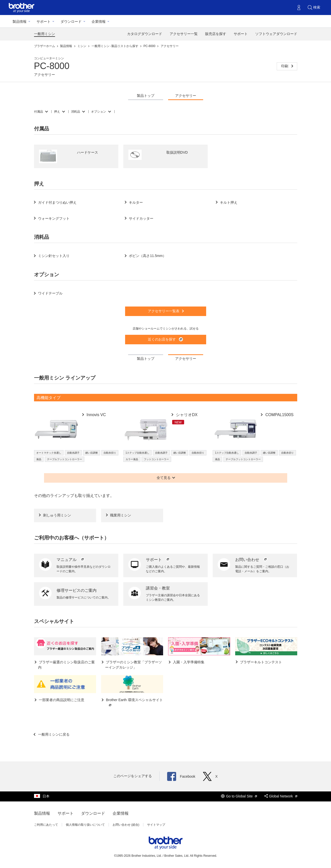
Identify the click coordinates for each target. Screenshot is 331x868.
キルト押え (229, 202)
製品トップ (146, 96)
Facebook (181, 776)
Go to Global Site (239, 796)
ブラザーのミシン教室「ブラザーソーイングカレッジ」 (134, 665)
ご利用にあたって (46, 825)
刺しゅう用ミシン (57, 515)
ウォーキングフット (54, 218)
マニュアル (71, 560)
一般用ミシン (45, 34)
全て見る (164, 478)
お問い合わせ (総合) (126, 825)
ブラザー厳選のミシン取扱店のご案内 (67, 665)
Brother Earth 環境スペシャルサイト (134, 703)
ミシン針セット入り (54, 256)
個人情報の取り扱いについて (85, 825)
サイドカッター (141, 218)
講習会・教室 (158, 588)
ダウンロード (71, 22)
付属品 (39, 112)
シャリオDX (186, 415)
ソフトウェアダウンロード (276, 34)
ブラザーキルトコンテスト (261, 662)
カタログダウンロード (145, 34)
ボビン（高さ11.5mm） (147, 256)
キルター (136, 202)
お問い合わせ (251, 560)
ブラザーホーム (45, 46)
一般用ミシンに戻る (54, 734)
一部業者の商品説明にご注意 (61, 700)
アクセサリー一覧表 (164, 311)
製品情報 (20, 22)
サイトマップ (156, 825)
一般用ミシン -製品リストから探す (115, 46)
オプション (99, 112)
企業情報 (99, 22)
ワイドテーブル (50, 293)
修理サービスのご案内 (77, 590)
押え (57, 112)
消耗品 (76, 112)
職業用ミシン (121, 515)
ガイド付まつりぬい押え (57, 202)
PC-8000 (150, 46)
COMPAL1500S (279, 415)
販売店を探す (216, 34)
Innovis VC (96, 415)
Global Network (281, 796)
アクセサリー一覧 (184, 34)
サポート (44, 22)
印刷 (285, 66)
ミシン (82, 46)
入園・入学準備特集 (188, 662)
